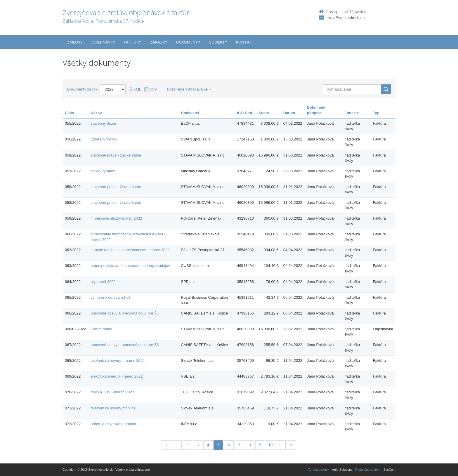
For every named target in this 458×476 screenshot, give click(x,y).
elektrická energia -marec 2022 (117, 376)
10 (270, 445)
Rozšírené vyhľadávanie (189, 89)
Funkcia (352, 113)
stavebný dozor (103, 123)
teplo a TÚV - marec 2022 (112, 392)
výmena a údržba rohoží (111, 297)
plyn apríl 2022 (103, 282)
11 (281, 445)
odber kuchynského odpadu (114, 424)
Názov (96, 113)
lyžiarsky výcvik (104, 139)
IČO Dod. (245, 113)
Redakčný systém (368, 470)
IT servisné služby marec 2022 (116, 218)
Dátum (289, 113)
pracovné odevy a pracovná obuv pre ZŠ (125, 345)
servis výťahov (103, 171)
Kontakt (245, 42)
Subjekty (218, 42)
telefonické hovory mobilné (113, 408)
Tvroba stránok (319, 470)
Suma (264, 113)
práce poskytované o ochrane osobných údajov (130, 266)
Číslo (70, 113)
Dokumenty (188, 42)
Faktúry (132, 42)
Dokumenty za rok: (83, 89)
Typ (376, 113)
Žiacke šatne (101, 329)
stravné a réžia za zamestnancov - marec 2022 (130, 250)
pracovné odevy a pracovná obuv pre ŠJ (125, 313)
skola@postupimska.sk (346, 18)
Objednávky (103, 42)
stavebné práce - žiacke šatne (116, 155)
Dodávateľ (190, 113)
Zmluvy (75, 42)
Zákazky (159, 42)
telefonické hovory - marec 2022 (118, 361)
